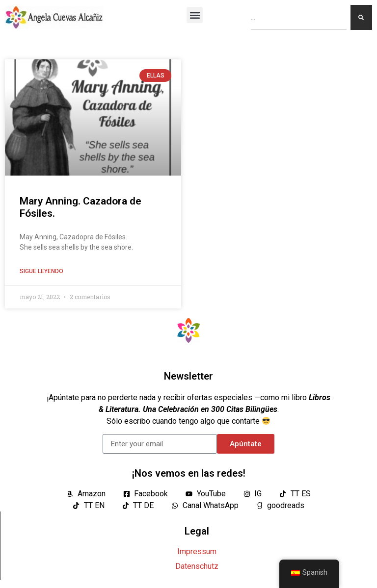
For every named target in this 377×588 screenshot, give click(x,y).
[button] (195, 15)
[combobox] (299, 17)
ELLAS (156, 76)
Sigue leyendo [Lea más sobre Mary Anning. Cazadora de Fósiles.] (41, 271)
